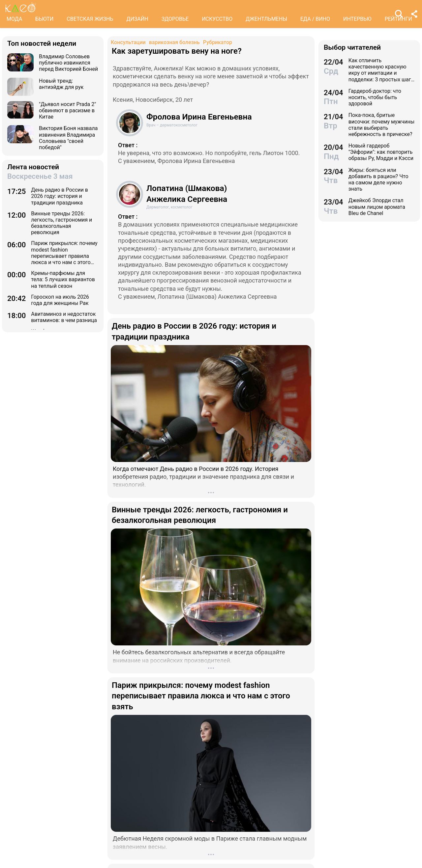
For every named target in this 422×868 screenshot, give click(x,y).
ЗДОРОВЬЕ (175, 19)
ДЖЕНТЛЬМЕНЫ (266, 19)
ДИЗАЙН (137, 19)
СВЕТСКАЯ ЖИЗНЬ (90, 19)
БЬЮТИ (44, 19)
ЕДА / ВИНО (315, 19)
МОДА (14, 19)
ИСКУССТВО (217, 19)
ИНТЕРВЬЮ (357, 19)
